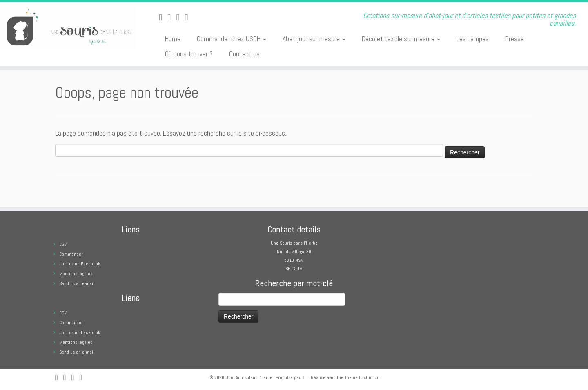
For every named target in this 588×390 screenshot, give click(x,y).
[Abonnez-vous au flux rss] (163, 17)
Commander (71, 254)
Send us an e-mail (77, 283)
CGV (63, 244)
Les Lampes (473, 39)
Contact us (244, 54)
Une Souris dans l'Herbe (249, 377)
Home (173, 39)
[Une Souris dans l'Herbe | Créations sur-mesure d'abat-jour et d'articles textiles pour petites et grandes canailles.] (68, 28)
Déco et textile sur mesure (401, 39)
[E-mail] (172, 17)
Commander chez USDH (232, 39)
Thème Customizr (362, 377)
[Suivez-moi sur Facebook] (180, 17)
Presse (514, 39)
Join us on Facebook (80, 264)
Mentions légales (76, 274)
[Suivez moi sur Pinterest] (189, 17)
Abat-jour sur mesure (314, 39)
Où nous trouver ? (189, 54)
